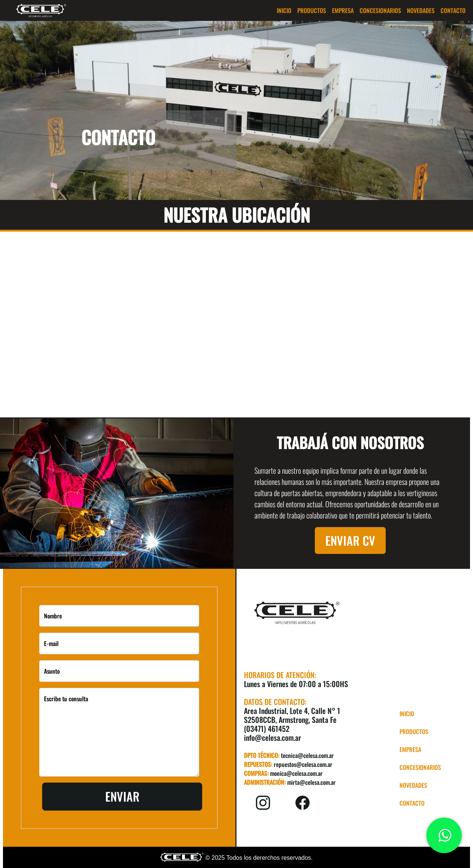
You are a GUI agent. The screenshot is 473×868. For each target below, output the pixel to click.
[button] (312, 10)
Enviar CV (350, 540)
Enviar (122, 796)
